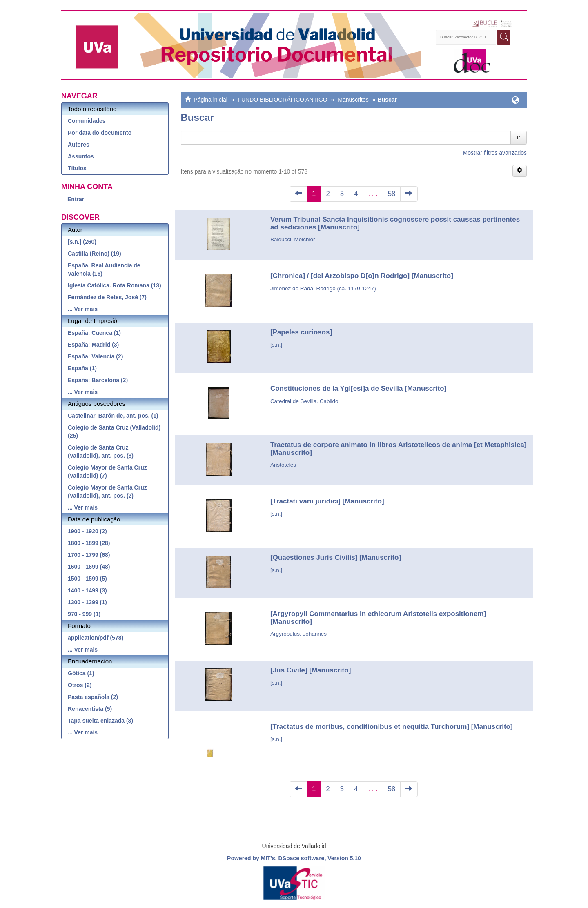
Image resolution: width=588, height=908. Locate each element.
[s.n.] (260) (82, 242)
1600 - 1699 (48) (89, 567)
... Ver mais (83, 309)
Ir (519, 137)
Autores (79, 145)
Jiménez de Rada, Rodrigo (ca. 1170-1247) (323, 288)
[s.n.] (276, 345)
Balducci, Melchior (293, 239)
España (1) (82, 368)
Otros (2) (80, 685)
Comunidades (87, 121)
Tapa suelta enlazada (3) (100, 721)
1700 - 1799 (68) (89, 555)
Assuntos (81, 156)
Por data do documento (100, 133)
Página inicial (210, 100)
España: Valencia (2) (95, 356)
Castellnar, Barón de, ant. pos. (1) (113, 416)
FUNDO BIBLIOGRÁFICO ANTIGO (282, 100)
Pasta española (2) (93, 697)
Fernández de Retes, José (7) (107, 297)
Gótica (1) (81, 673)
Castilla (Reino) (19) (95, 254)
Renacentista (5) (90, 709)
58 (392, 194)
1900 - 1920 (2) (87, 531)
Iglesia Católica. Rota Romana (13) (115, 285)
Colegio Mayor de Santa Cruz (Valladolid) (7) (107, 472)
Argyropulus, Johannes (298, 634)
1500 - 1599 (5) (87, 579)
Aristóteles (283, 465)
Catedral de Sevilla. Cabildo (304, 401)
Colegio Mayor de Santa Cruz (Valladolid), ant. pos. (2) (107, 492)
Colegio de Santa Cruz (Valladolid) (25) (114, 432)
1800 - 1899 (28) (89, 543)
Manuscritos (353, 100)
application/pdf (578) (96, 638)
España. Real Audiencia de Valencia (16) (104, 269)
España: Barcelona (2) (98, 380)
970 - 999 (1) (84, 614)
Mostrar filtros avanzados (495, 153)
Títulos (77, 168)
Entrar (76, 199)
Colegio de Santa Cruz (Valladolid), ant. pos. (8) (101, 452)
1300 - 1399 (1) (87, 602)
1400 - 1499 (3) (87, 590)
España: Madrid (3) (93, 345)
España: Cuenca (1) (94, 333)
